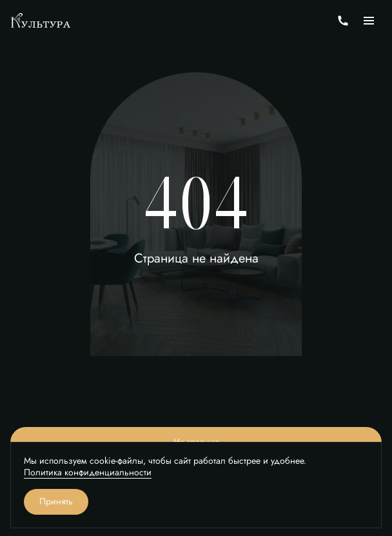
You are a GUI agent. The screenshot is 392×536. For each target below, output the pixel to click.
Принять (56, 501)
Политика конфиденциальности (88, 472)
